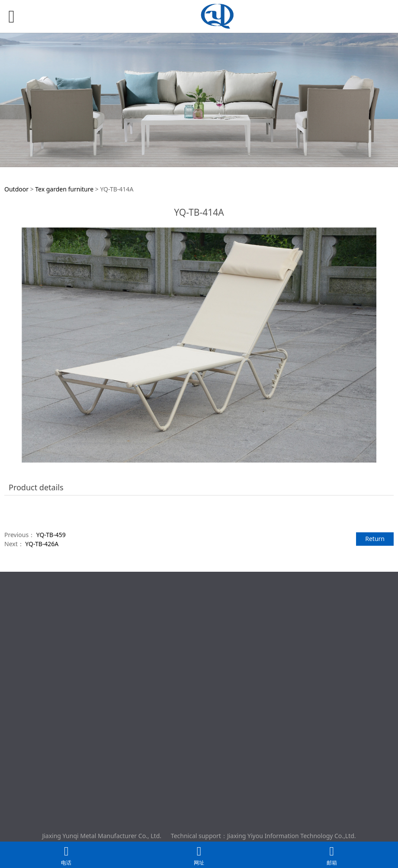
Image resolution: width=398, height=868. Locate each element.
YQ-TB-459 (51, 535)
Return (375, 539)
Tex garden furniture (64, 189)
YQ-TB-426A (42, 544)
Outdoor (17, 189)
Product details (36, 487)
